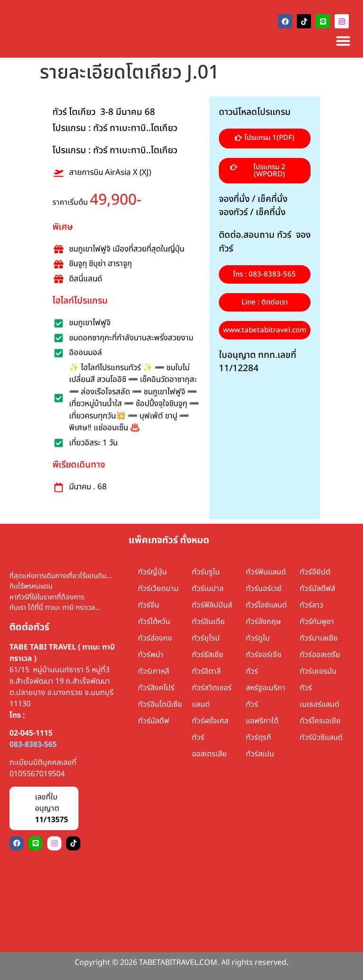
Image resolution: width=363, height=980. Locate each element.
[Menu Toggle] (343, 41)
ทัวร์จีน (149, 605)
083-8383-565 (33, 745)
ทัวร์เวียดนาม (158, 589)
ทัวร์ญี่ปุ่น (152, 572)
